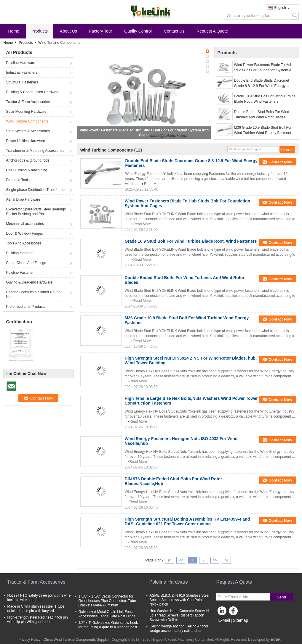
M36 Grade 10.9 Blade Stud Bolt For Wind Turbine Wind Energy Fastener (263, 130)
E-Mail (224, 620)
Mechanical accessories (25, 224)
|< (170, 560)
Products (40, 31)
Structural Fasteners (22, 82)
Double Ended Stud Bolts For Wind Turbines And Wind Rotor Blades (262, 115)
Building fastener (19, 253)
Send (281, 597)
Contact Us (174, 31)
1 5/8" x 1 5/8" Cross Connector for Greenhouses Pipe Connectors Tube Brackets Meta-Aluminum (107, 601)
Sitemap (241, 620)
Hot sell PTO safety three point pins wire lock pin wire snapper (39, 598)
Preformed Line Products (26, 307)
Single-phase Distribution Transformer (36, 190)
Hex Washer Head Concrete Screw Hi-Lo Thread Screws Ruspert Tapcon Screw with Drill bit (180, 615)
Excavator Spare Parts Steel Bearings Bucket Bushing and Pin (36, 212)
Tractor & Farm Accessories (28, 102)
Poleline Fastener (20, 273)
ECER (276, 640)
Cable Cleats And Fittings (26, 263)
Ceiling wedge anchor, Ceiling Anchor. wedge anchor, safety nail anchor (179, 628)
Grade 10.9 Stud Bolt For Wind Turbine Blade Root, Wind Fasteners (265, 99)
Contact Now (280, 162)
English (282, 8)
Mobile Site (227, 628)
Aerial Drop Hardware (23, 199)
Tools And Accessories (24, 243)
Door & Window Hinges (25, 234)
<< (181, 560)
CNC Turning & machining (27, 170)
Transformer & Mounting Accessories (35, 151)
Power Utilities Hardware (26, 141)
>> (215, 560)
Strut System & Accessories (28, 131)
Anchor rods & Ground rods (28, 160)
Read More (153, 184)
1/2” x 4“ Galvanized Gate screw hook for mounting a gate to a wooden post (108, 625)
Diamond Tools (18, 180)
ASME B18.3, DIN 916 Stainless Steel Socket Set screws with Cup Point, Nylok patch (180, 600)
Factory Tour (101, 31)
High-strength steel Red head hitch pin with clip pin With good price (38, 620)
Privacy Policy (29, 640)
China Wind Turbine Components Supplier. (77, 640)
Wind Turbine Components (27, 121)
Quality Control (138, 31)
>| (226, 560)
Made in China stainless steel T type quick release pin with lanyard (36, 609)
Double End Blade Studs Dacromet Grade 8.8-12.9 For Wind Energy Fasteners (262, 83)
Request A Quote (212, 31)
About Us (68, 31)
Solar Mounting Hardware (26, 112)
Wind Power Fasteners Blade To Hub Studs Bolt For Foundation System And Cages (265, 68)
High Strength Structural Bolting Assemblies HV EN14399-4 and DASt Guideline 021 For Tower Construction (187, 521)
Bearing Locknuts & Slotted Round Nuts (33, 294)
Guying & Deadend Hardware (29, 282)
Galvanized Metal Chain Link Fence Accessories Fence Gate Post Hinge (107, 614)
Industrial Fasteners (22, 73)
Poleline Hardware (21, 63)
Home (14, 31)
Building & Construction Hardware (33, 92)
